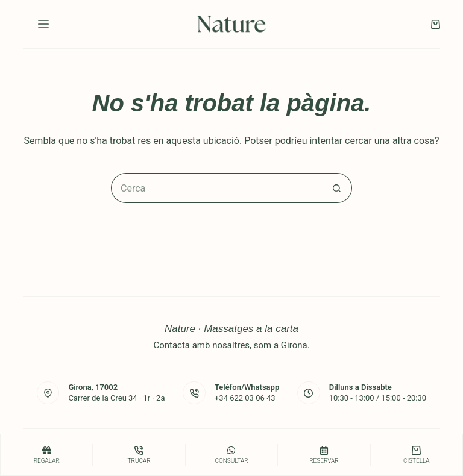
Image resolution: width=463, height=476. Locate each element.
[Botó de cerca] (337, 188)
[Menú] (43, 24)
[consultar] (231, 455)
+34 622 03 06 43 (245, 398)
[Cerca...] (216, 188)
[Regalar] (46, 455)
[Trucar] (139, 455)
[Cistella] (417, 455)
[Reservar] (324, 455)
